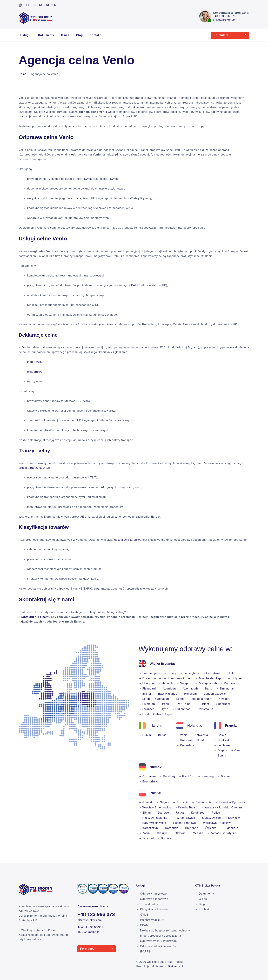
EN (35, 5)
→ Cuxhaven (147, 776)
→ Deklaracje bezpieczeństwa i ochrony (163, 931)
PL (28, 5)
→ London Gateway (213, 694)
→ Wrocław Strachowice (155, 807)
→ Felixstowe (212, 673)
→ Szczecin (181, 802)
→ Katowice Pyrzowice (230, 802)
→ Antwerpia (199, 735)
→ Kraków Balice (186, 807)
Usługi (25, 35)
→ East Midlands (166, 694)
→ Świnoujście (202, 802)
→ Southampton (149, 673)
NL (48, 5)
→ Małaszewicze (210, 818)
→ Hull (228, 673)
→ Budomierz (229, 828)
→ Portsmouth (204, 709)
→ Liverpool (147, 683)
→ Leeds (179, 699)
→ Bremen (224, 776)
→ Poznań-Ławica (183, 818)
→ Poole (164, 704)
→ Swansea (147, 709)
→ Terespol (146, 838)
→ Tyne (163, 709)
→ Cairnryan (229, 683)
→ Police (214, 813)
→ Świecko (209, 828)
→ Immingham (189, 673)
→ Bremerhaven (149, 782)
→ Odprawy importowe (152, 894)
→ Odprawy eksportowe (152, 899)
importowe (34, 362)
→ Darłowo (162, 813)
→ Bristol (145, 694)
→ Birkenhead (181, 709)
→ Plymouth (147, 704)
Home (23, 74)
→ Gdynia (163, 802)
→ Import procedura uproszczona (159, 936)
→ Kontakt (202, 909)
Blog (80, 35)
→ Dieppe (221, 750)
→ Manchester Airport (210, 678)
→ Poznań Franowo (183, 823)
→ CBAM (142, 925)
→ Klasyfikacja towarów (152, 909)
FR (54, 5)
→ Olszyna (178, 833)
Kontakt (95, 35)
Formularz (214, 35)
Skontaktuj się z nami (34, 617)
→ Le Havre (222, 745)
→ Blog (200, 904)
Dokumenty (46, 35)
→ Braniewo (165, 838)
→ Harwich (165, 683)
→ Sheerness (222, 704)
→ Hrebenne (190, 828)
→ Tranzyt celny (147, 904)
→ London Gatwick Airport (156, 714)
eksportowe (35, 372)
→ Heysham (189, 694)
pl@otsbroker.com (225, 20)
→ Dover (145, 678)
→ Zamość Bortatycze (221, 833)
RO (41, 5)
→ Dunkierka (223, 740)
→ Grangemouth (206, 683)
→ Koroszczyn (148, 828)
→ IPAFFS (143, 952)
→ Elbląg (145, 813)
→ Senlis (220, 756)
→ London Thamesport (154, 699)
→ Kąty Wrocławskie (152, 823)
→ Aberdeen (167, 689)
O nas (65, 35)
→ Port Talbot (182, 704)
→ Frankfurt (186, 776)
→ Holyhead (236, 678)
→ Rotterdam (185, 745)
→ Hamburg (206, 776)
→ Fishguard (147, 689)
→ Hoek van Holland (190, 740)
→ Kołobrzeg (196, 813)
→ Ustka (178, 813)
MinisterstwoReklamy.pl (167, 966)
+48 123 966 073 (224, 16)
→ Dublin (145, 735)
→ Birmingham (226, 689)
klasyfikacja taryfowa (128, 540)
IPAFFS (136, 285)
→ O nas (201, 899)
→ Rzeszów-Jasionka (153, 818)
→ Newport (222, 699)
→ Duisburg (167, 776)
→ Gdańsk (146, 802)
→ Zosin (144, 833)
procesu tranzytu (30, 468)
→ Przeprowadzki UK (151, 920)
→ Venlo (182, 735)
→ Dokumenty (204, 894)
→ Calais (220, 735)
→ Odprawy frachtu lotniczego (157, 941)
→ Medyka (196, 833)
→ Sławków (232, 818)
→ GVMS (143, 915)
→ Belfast (161, 735)
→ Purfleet (202, 704)
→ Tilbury (170, 673)
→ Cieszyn (160, 833)
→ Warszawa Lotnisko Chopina (222, 807)
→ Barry (207, 689)
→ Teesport (184, 683)
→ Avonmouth (188, 689)
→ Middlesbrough (200, 699)
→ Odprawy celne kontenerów (156, 946)
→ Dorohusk (170, 828)
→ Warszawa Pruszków (215, 823)
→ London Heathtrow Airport (173, 678)
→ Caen (236, 750)
